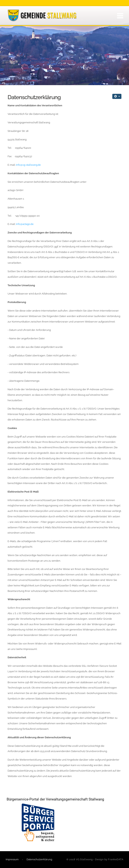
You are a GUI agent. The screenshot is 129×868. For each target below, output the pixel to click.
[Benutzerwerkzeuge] (117, 96)
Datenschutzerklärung (39, 859)
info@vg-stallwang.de (28, 165)
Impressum (12, 859)
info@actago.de (25, 224)
